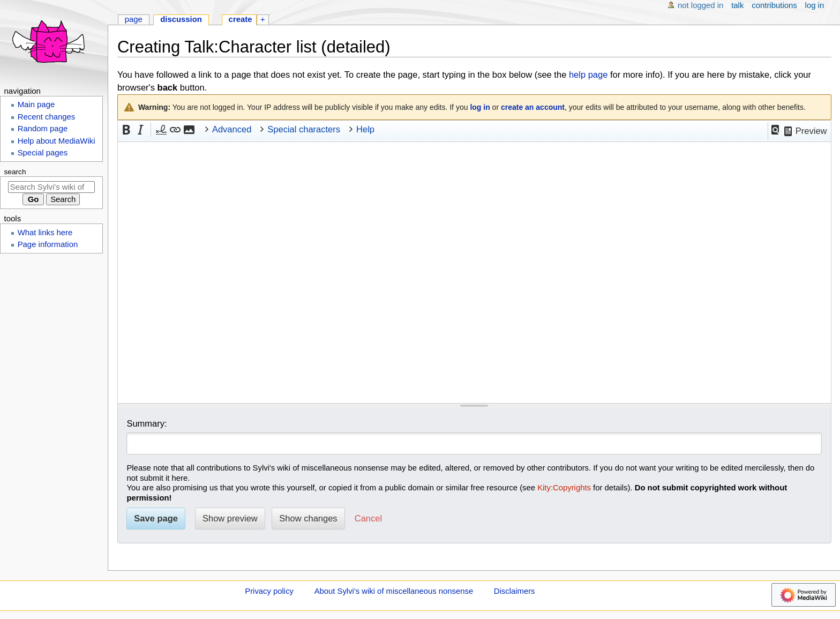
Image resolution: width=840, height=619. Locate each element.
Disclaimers (515, 591)
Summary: (147, 423)
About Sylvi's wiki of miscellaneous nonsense (394, 591)
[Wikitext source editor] (474, 273)
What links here (45, 233)
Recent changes (47, 117)
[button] (775, 129)
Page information (48, 244)
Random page (43, 129)
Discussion (181, 19)
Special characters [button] (304, 129)
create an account (533, 107)
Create (241, 19)
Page (134, 19)
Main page (36, 105)
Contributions (774, 5)
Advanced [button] (232, 129)
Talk (737, 5)
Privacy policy (269, 591)
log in (480, 107)
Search (15, 172)
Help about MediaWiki (57, 141)
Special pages (43, 153)
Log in (815, 5)
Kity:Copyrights (564, 488)
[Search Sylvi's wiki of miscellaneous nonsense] (51, 187)
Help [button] (365, 129)
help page (588, 74)
